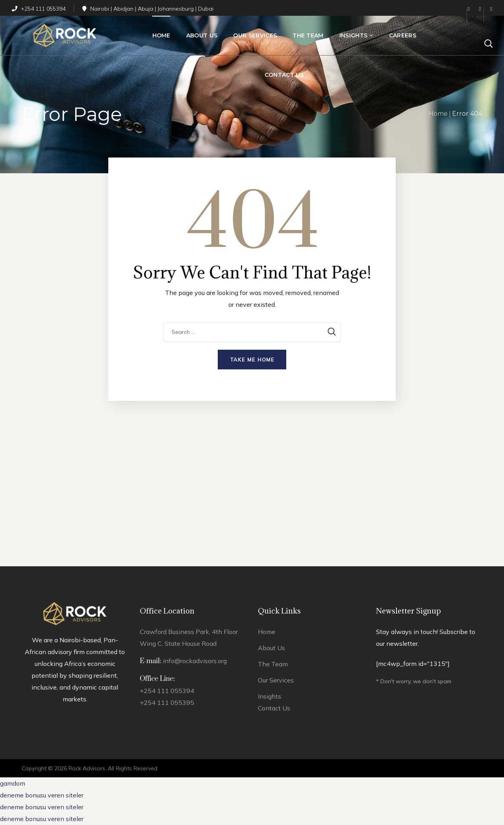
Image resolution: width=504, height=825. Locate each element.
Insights (270, 696)
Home (438, 114)
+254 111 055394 (39, 9)
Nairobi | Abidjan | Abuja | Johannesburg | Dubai (148, 9)
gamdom (13, 783)
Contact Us (274, 708)
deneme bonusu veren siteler (42, 795)
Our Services (276, 680)
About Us (271, 648)
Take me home (252, 360)
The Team (273, 664)
